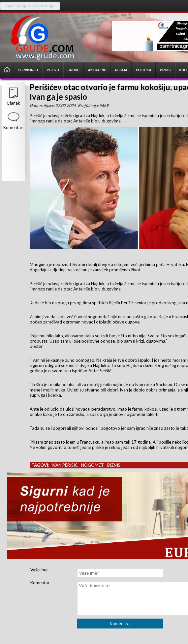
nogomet (93, 465)
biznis (114, 465)
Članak (13, 103)
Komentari (13, 127)
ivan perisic (65, 465)
